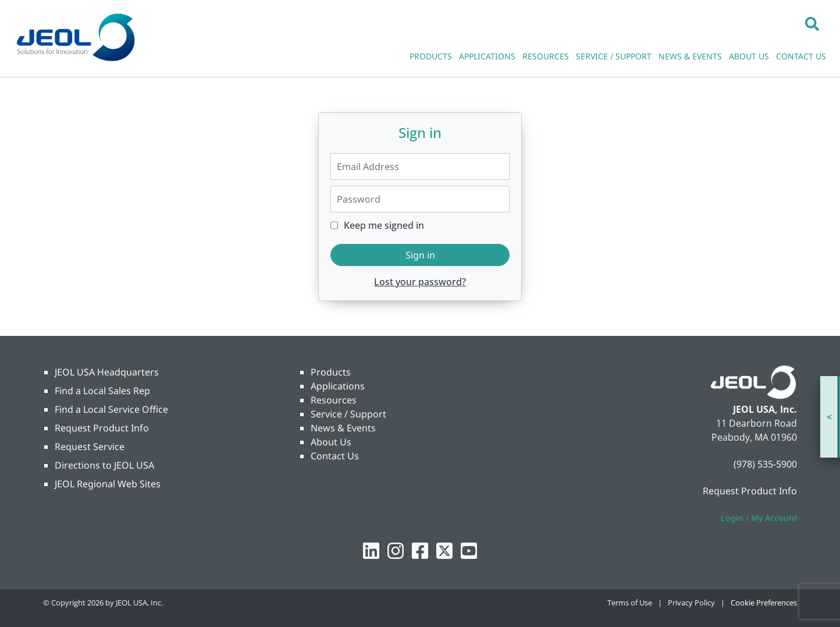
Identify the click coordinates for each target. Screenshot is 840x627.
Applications (338, 386)
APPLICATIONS (487, 56)
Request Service (90, 447)
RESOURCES (546, 56)
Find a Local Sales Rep (102, 391)
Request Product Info (102, 428)
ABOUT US (749, 56)
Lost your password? (420, 282)
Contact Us (335, 456)
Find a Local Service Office (111, 409)
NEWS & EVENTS (690, 56)
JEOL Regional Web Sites (108, 484)
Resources (334, 400)
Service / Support (348, 414)
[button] (812, 23)
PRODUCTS (431, 56)
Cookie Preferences (764, 603)
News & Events (343, 428)
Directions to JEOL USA (104, 465)
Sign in (420, 255)
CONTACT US (801, 56)
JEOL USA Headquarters (107, 372)
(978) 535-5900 (765, 464)
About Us (331, 442)
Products (331, 372)
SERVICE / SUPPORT (614, 56)
